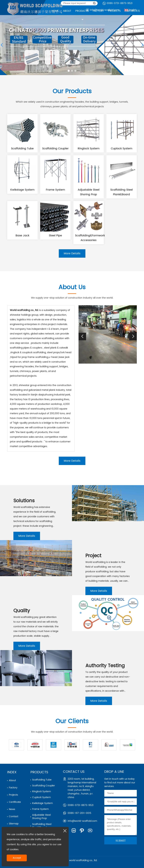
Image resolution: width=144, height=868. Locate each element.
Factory (13, 788)
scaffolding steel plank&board (42, 826)
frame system (40, 809)
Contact (14, 816)
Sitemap (14, 824)
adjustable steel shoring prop (41, 817)
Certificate (15, 802)
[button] (69, 71)
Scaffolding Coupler (44, 786)
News (12, 809)
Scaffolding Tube (42, 780)
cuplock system (41, 797)
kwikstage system (42, 803)
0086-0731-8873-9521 (120, 3)
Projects (13, 795)
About (12, 780)
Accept (17, 858)
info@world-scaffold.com (82, 821)
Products (39, 772)
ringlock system (42, 791)
